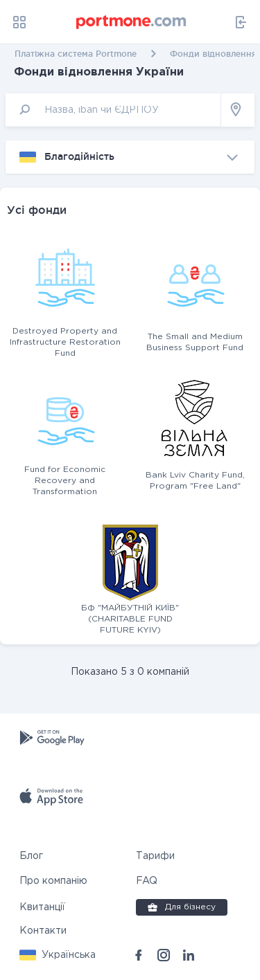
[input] (113, 110)
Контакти (43, 931)
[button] (58, 955)
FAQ (147, 881)
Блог (31, 856)
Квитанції (42, 907)
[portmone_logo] (132, 22)
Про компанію (53, 881)
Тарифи (155, 856)
